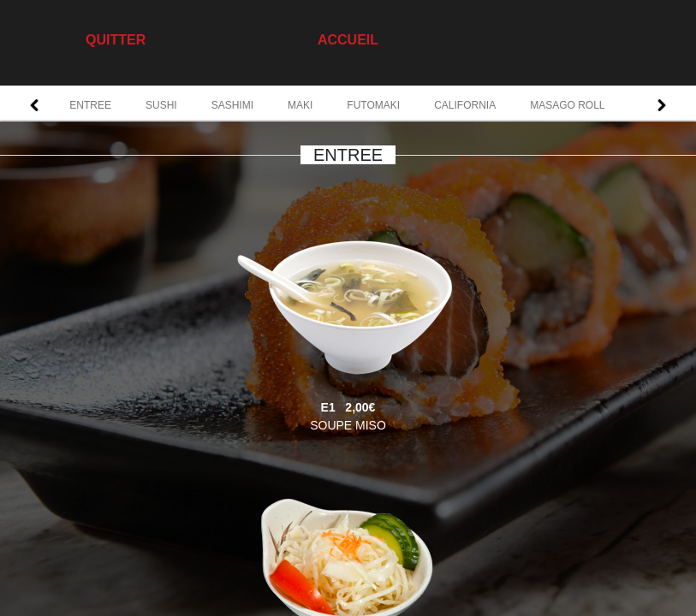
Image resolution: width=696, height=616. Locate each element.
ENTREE (90, 105)
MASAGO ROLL (567, 105)
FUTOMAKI (373, 105)
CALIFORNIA (465, 105)
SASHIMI (232, 105)
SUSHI (161, 105)
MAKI (300, 105)
